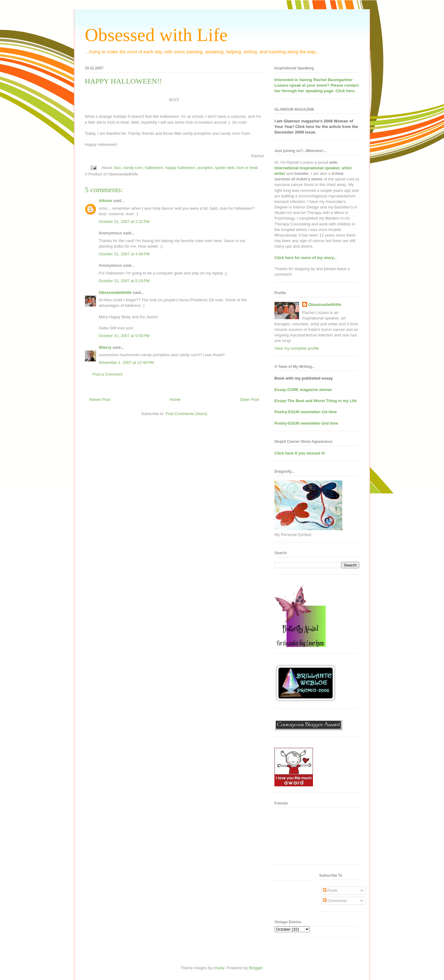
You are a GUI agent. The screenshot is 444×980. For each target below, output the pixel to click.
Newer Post (100, 399)
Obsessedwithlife (115, 292)
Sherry (105, 347)
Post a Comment (107, 374)
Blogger (256, 968)
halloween (154, 168)
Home (175, 399)
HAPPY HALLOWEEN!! (123, 81)
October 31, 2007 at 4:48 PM (124, 254)
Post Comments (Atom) (186, 414)
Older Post (250, 399)
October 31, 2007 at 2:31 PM (124, 222)
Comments (335, 901)
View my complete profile (297, 348)
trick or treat (247, 168)
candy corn (133, 168)
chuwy (219, 968)
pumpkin (205, 168)
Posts (330, 890)
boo (117, 168)
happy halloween (180, 168)
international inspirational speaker (307, 168)
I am (279, 121)
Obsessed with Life (156, 35)
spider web (225, 168)
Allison (105, 201)
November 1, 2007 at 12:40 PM (126, 362)
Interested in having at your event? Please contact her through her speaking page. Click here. (317, 85)
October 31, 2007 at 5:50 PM (124, 336)
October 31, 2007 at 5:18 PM (124, 281)
